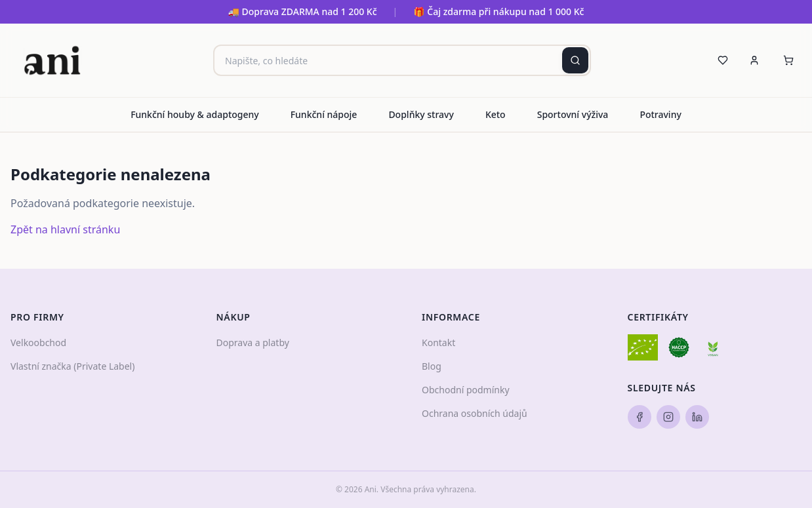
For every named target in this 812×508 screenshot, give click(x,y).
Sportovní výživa (573, 114)
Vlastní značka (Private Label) (72, 366)
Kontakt (438, 342)
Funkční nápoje (324, 114)
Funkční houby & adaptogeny (195, 114)
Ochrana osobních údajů (475, 413)
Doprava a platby (253, 342)
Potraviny (660, 114)
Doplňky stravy (421, 114)
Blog (432, 366)
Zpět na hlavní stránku (65, 229)
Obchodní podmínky (466, 390)
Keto (496, 114)
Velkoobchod (38, 342)
